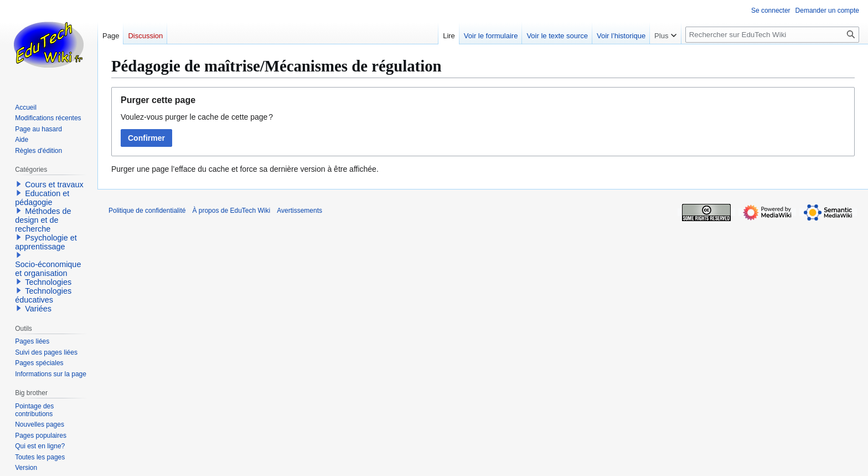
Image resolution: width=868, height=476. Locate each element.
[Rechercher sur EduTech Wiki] (772, 35)
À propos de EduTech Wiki (231, 211)
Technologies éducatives (43, 295)
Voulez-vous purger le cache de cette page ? (197, 117)
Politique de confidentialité (147, 211)
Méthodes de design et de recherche (43, 220)
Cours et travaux (54, 185)
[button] (19, 184)
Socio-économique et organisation (48, 269)
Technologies (48, 282)
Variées (38, 309)
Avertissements (299, 211)
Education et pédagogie (42, 198)
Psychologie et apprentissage (46, 242)
